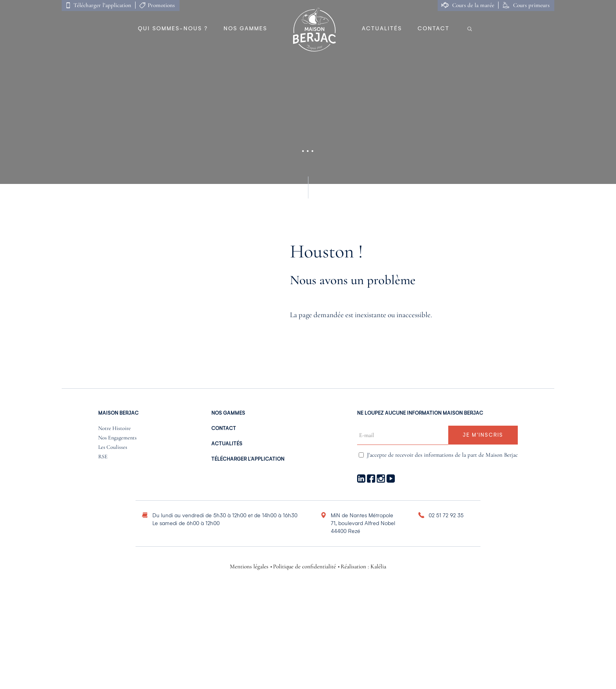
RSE (103, 457)
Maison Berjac (118, 413)
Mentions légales (249, 567)
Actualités (382, 28)
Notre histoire (115, 429)
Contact (434, 28)
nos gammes (228, 413)
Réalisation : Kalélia (363, 567)
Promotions (161, 5)
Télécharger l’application (102, 5)
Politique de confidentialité (304, 567)
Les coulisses (113, 447)
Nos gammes (245, 28)
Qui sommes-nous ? (173, 28)
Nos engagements (117, 438)
